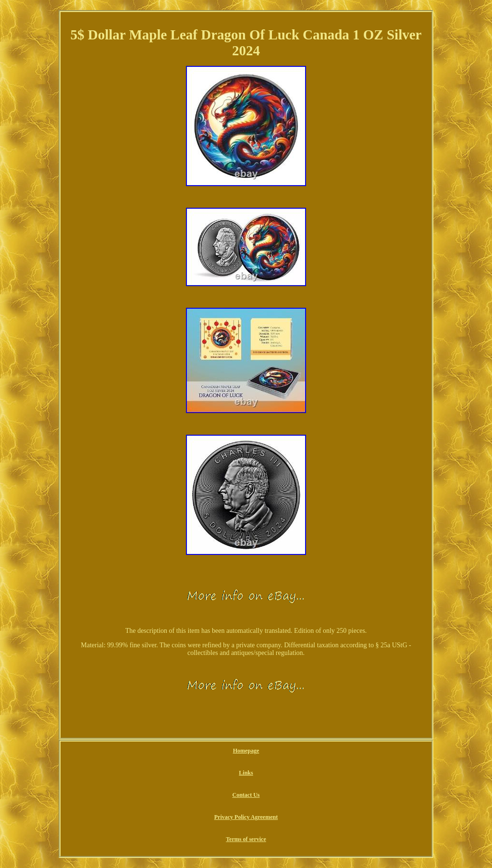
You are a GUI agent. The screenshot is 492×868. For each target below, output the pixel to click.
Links (246, 773)
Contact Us (246, 795)
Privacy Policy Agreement (246, 817)
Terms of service (246, 839)
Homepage (246, 751)
